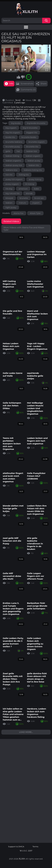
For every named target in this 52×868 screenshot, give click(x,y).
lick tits (9, 175)
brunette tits (32, 147)
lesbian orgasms (13, 161)
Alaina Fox (19, 213)
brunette (24, 198)
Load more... (26, 732)
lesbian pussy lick (14, 165)
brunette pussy (13, 147)
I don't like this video (23, 77)
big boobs (16, 123)
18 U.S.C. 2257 (26, 851)
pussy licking (35, 179)
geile (8, 151)
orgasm (36, 203)
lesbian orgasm (33, 156)
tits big (9, 189)
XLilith (22, 859)
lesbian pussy (34, 161)
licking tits (24, 175)
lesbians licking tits (33, 170)
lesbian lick (32, 151)
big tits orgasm (13, 133)
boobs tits (10, 137)
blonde (29, 193)
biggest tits (32, 133)
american (23, 189)
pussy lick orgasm (14, 179)
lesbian (9, 203)
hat (18, 151)
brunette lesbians (14, 142)
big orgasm (11, 128)
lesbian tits (34, 165)
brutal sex (39, 198)
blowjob (9, 198)
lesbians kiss (12, 170)
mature (22, 203)
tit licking (30, 184)
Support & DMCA (16, 847)
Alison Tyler (35, 213)
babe (36, 189)
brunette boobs (29, 137)
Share (43, 84)
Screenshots (27, 84)
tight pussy (11, 207)
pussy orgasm (12, 184)
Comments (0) (28, 90)
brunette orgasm (37, 142)
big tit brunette (30, 128)
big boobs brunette (36, 123)
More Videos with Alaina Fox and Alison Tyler (24, 229)
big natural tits (13, 193)
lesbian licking (12, 156)
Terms (35, 847)
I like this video (18, 77)
